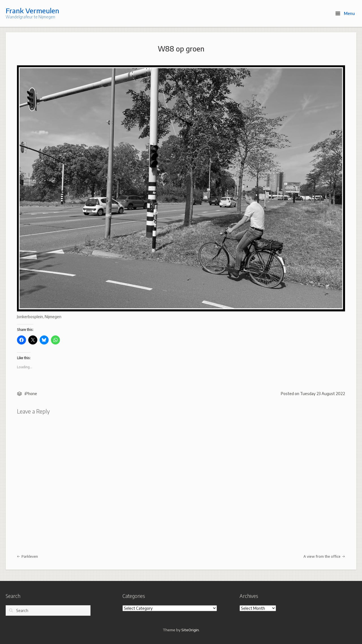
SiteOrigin (190, 630)
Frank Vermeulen (32, 10)
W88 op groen (181, 49)
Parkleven (27, 556)
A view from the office (324, 556)
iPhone (31, 394)
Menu (345, 13)
